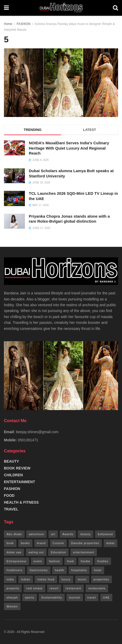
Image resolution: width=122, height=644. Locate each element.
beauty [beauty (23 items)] (85, 534)
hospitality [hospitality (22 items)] (79, 570)
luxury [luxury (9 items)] (66, 579)
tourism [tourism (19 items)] (75, 597)
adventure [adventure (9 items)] (36, 534)
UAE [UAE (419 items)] (106, 597)
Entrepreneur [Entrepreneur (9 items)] (16, 561)
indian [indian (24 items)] (26, 579)
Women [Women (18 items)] (12, 606)
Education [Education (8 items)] (58, 552)
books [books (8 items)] (25, 543)
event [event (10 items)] (38, 561)
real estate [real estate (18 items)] (34, 588)
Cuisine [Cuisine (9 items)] (58, 543)
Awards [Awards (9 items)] (68, 534)
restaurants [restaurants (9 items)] (97, 588)
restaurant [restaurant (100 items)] (74, 588)
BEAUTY (12, 461)
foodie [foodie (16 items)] (86, 561)
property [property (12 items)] (13, 588)
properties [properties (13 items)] (101, 579)
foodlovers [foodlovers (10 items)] (15, 570)
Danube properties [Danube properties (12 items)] (85, 543)
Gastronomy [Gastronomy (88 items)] (39, 570)
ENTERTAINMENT (20, 482)
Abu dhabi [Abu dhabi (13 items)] (14, 534)
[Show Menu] (6, 8)
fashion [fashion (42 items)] (54, 561)
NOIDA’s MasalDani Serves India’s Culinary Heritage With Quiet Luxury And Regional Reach (69, 148)
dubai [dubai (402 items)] (110, 543)
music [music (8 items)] (82, 579)
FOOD (9, 495)
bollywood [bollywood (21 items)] (105, 534)
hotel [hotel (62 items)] (98, 570)
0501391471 (28, 440)
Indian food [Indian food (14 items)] (46, 579)
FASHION (24, 24)
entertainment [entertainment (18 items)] (84, 552)
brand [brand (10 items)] (41, 543)
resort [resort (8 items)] (54, 588)
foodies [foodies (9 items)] (103, 561)
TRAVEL (11, 509)
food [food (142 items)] (70, 561)
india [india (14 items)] (10, 579)
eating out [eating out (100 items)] (36, 552)
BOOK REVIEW (17, 468)
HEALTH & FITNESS (21, 502)
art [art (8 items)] (53, 534)
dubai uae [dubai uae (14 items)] (14, 552)
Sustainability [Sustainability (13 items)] (52, 597)
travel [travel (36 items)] (92, 597)
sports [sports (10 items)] (30, 597)
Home (8, 24)
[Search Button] (115, 8)
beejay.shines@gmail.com (37, 432)
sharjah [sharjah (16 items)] (12, 597)
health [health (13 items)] (59, 570)
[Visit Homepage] (61, 8)
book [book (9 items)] (10, 543)
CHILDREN (13, 475)
